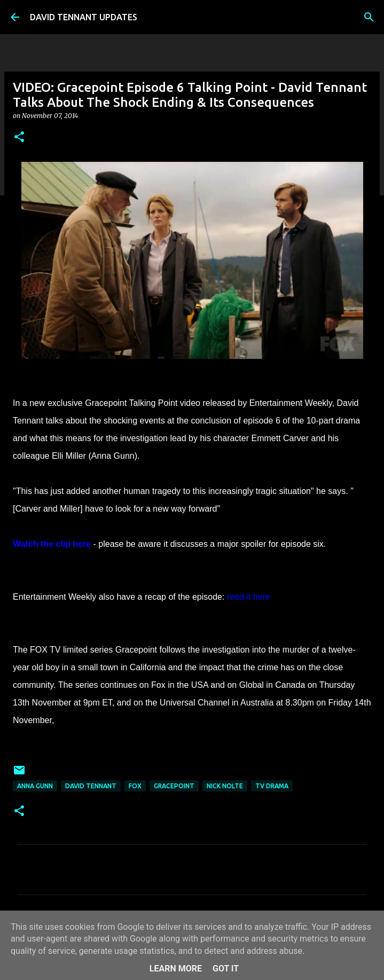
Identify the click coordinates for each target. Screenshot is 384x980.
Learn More (176, 969)
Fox (135, 786)
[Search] (369, 17)
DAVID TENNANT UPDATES (84, 17)
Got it (226, 969)
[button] (19, 138)
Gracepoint (174, 786)
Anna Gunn (35, 786)
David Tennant (91, 786)
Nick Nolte (225, 786)
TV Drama (272, 786)
